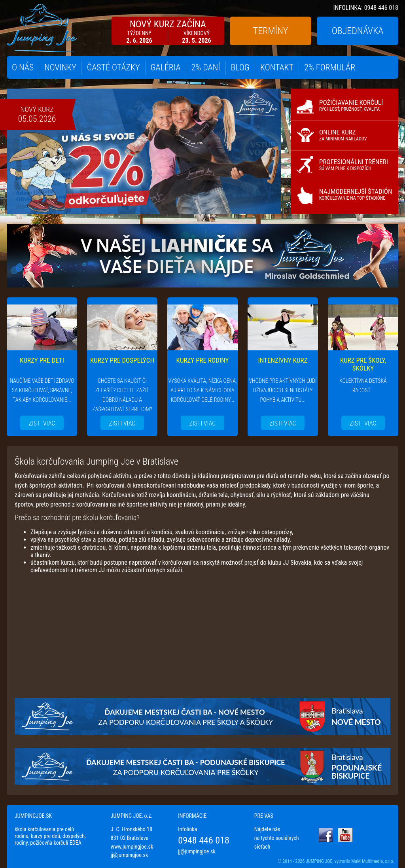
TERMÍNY (271, 31)
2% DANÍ (206, 67)
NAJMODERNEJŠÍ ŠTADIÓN (356, 194)
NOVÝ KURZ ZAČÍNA (168, 31)
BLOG (240, 67)
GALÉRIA (166, 67)
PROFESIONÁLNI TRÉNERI (354, 165)
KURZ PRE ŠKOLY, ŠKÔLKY (363, 364)
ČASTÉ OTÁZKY (114, 67)
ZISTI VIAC (42, 423)
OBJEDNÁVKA (358, 31)
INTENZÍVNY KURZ (283, 360)
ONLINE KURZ (343, 135)
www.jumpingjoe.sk (132, 847)
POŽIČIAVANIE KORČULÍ (351, 105)
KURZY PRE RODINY (203, 360)
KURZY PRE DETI (42, 360)
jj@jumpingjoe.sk (129, 855)
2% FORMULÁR (330, 67)
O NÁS (23, 67)
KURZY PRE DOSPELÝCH (122, 360)
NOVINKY (60, 67)
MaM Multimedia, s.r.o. (373, 861)
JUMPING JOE (319, 861)
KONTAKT (277, 67)
